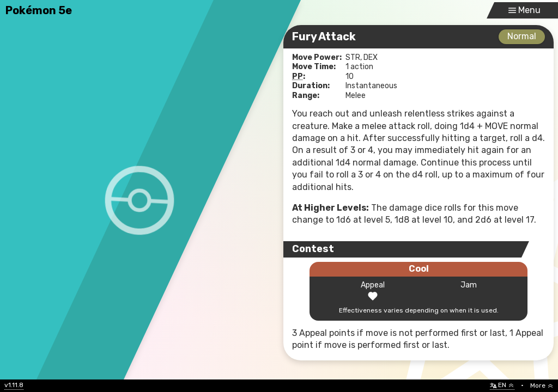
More (542, 385)
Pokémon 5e (39, 10)
